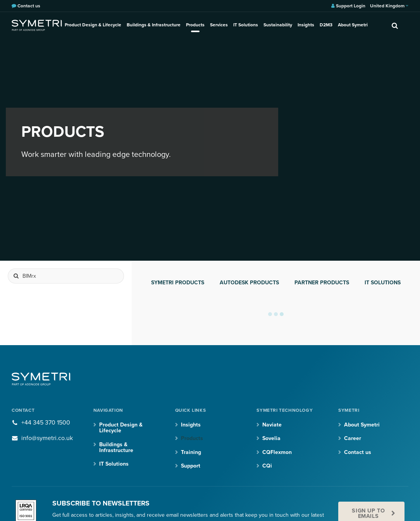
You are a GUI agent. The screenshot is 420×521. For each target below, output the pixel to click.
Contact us (358, 452)
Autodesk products (249, 283)
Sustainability (278, 25)
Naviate (272, 425)
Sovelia (271, 438)
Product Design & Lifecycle (93, 25)
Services (219, 25)
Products (195, 25)
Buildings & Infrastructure (154, 25)
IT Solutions (246, 25)
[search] (395, 25)
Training (191, 452)
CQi (267, 466)
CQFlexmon (277, 452)
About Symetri (353, 25)
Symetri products (178, 283)
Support (191, 466)
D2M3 (326, 25)
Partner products (322, 283)
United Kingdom (389, 6)
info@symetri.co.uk (47, 438)
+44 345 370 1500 (46, 423)
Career (353, 438)
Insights (306, 25)
